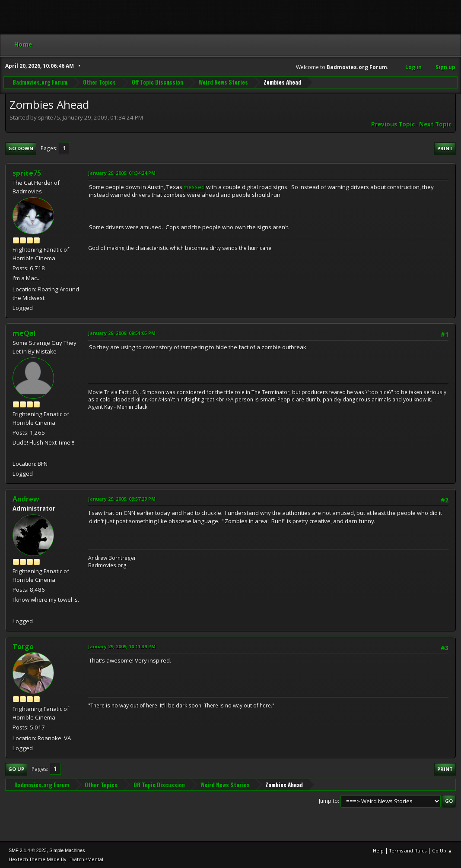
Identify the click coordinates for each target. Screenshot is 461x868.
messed (194, 187)
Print (445, 148)
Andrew (26, 499)
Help (378, 851)
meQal (24, 333)
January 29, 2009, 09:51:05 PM (122, 333)
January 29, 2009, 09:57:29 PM (122, 499)
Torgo (23, 647)
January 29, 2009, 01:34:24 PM (122, 173)
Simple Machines (67, 850)
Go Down (21, 148)
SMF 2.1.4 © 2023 (28, 850)
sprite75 (27, 173)
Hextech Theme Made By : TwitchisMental (56, 859)
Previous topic (393, 124)
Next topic (435, 124)
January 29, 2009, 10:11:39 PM (122, 646)
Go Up (16, 769)
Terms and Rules (408, 851)
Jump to (328, 801)
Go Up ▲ (442, 851)
